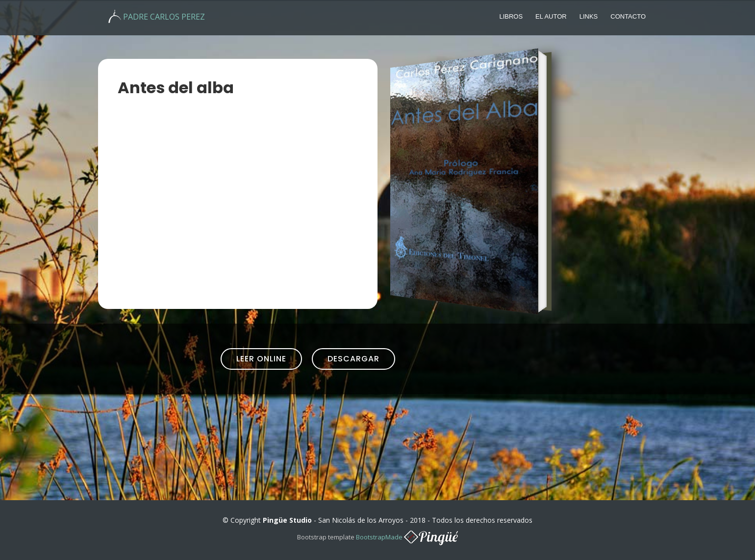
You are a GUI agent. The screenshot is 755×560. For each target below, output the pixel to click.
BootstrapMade (379, 537)
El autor (551, 16)
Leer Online (261, 359)
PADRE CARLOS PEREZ (164, 17)
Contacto (628, 16)
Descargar (353, 359)
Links (589, 16)
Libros (511, 16)
